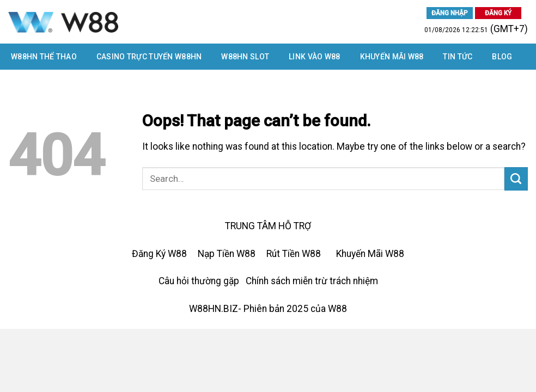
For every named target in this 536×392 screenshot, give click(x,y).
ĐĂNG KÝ (498, 13)
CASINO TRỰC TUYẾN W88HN (149, 57)
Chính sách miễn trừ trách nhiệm (312, 281)
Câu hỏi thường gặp (199, 281)
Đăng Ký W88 (159, 254)
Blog (502, 57)
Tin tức (458, 57)
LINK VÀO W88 (314, 57)
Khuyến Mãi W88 (392, 57)
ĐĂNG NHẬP (450, 13)
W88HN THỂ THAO (44, 57)
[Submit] (516, 179)
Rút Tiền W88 (294, 254)
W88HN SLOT (245, 57)
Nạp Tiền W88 (227, 254)
